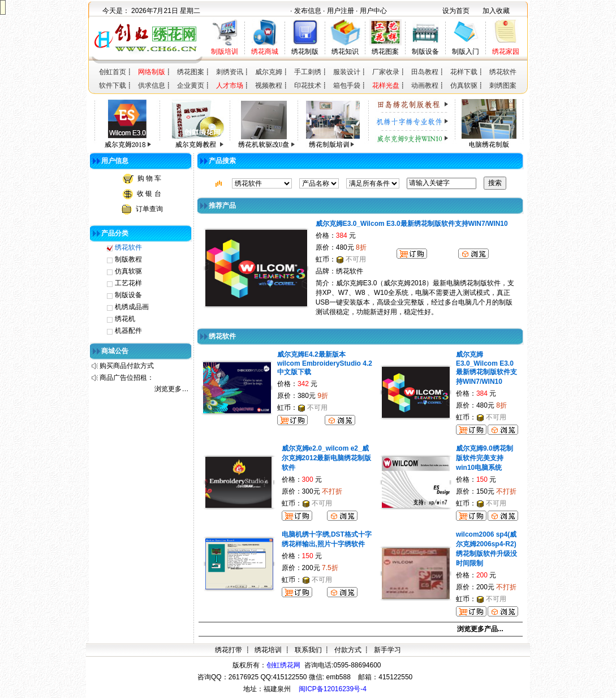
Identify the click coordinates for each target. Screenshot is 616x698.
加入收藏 (496, 11)
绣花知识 (345, 52)
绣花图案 (385, 52)
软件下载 (113, 85)
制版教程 (128, 259)
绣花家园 (506, 52)
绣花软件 (503, 72)
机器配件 (128, 331)
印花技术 (308, 85)
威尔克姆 (269, 72)
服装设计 (347, 72)
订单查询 (149, 209)
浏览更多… (171, 389)
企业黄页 (191, 85)
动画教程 (425, 85)
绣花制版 (305, 52)
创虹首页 (113, 72)
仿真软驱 (464, 85)
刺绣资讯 (230, 72)
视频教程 (269, 85)
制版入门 (466, 52)
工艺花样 (128, 283)
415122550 (395, 677)
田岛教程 (425, 72)
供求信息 (152, 85)
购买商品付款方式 (127, 366)
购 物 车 (150, 178)
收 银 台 (149, 194)
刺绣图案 (503, 85)
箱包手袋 (347, 85)
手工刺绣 (308, 72)
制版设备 (425, 52)
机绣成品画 (132, 307)
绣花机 (125, 319)
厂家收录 (386, 72)
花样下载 (464, 72)
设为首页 (456, 11)
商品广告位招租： (127, 378)
